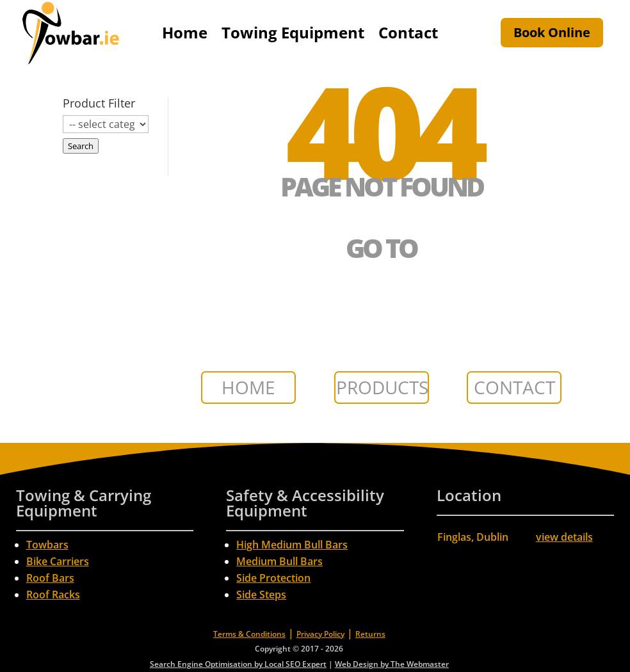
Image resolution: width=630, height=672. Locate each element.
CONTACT (514, 387)
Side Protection (273, 578)
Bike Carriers (58, 561)
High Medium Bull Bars (292, 545)
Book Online (552, 32)
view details (564, 537)
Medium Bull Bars (279, 561)
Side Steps (261, 595)
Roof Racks (53, 595)
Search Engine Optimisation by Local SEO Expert (238, 664)
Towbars (47, 545)
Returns (370, 634)
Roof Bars (50, 578)
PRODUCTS (382, 387)
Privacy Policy (320, 634)
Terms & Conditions (249, 634)
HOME (248, 387)
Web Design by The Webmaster (392, 664)
